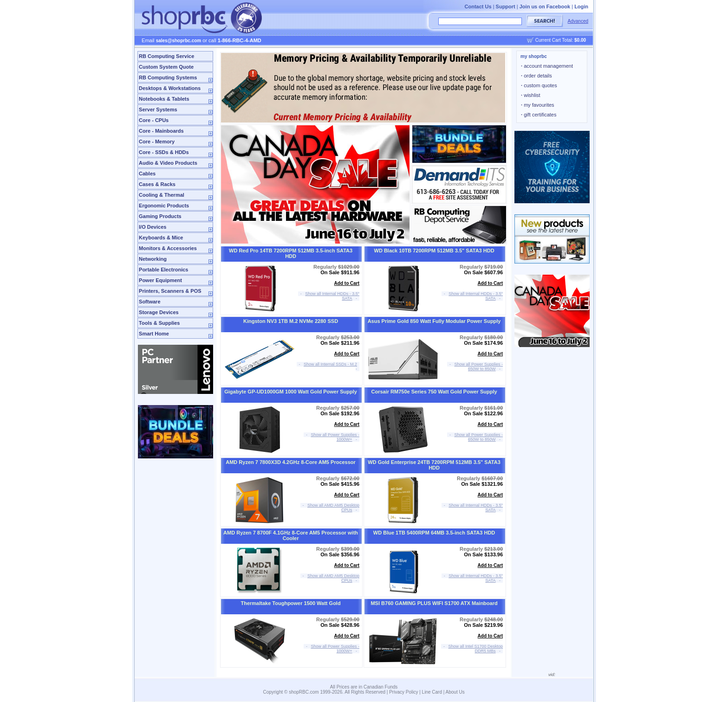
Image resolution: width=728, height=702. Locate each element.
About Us (455, 692)
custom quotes (539, 85)
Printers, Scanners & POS (170, 291)
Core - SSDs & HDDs (164, 152)
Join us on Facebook (545, 6)
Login (581, 6)
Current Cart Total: (561, 40)
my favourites (538, 105)
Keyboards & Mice (161, 238)
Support (506, 6)
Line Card (432, 692)
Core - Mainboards (161, 131)
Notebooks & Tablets (164, 99)
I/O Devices (153, 227)
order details (536, 76)
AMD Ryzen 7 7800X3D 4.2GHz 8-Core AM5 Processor (291, 462)
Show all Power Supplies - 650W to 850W (479, 367)
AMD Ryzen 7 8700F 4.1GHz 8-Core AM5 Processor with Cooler (291, 535)
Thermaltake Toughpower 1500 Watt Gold (290, 603)
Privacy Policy (403, 692)
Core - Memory (157, 142)
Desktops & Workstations (170, 88)
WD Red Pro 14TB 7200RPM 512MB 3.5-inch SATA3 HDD (291, 253)
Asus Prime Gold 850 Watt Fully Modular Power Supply (434, 321)
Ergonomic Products (164, 206)
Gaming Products (160, 216)
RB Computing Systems (168, 77)
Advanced (578, 21)
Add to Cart (347, 283)
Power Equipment (160, 280)
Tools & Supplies (159, 323)
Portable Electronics (163, 270)
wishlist (531, 95)
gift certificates (539, 115)
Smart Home (154, 334)
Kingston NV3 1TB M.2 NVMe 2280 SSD (291, 321)
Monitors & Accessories (168, 248)
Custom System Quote (166, 67)
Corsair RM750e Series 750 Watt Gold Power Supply (434, 392)
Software (149, 302)
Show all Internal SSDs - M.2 (330, 364)
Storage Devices (159, 312)
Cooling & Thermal (162, 195)
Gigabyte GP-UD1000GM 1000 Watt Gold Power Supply (291, 392)
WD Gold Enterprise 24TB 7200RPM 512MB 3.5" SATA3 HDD (434, 465)
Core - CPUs (154, 120)
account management (547, 66)
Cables (147, 174)
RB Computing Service (166, 56)
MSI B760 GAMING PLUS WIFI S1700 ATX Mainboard (434, 603)
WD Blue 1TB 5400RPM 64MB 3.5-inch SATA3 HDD (434, 533)
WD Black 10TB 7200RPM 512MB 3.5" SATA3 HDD (434, 251)
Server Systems (158, 109)
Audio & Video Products (168, 163)
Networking (153, 259)
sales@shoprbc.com (179, 41)
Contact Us (478, 6)
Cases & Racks (157, 184)
